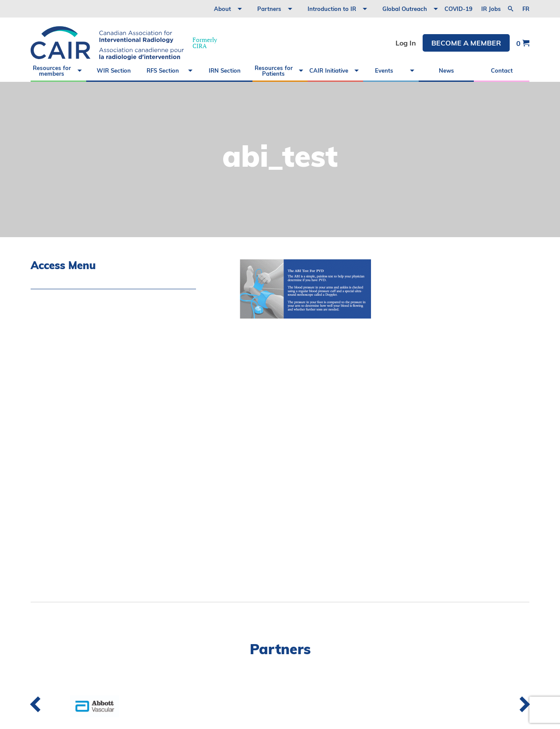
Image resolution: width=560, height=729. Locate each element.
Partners (269, 9)
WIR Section (114, 70)
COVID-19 (458, 9)
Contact (502, 70)
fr (526, 9)
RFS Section (163, 70)
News (446, 70)
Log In (406, 43)
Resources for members (52, 71)
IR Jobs (491, 9)
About (222, 9)
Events (384, 70)
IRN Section (225, 70)
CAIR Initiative (329, 70)
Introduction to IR (332, 9)
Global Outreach (405, 9)
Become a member (466, 43)
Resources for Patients (274, 71)
